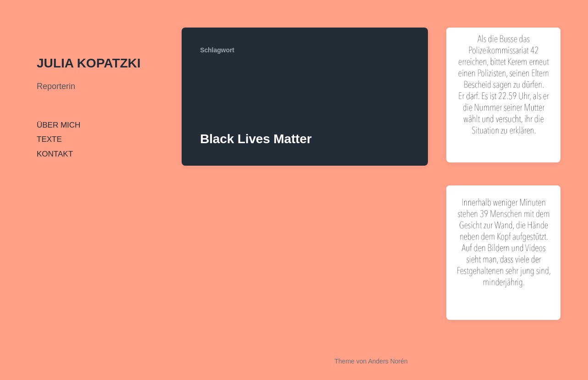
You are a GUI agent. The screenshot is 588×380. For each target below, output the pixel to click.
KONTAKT (55, 154)
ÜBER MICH (58, 125)
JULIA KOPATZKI (89, 63)
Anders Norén (388, 361)
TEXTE (49, 139)
